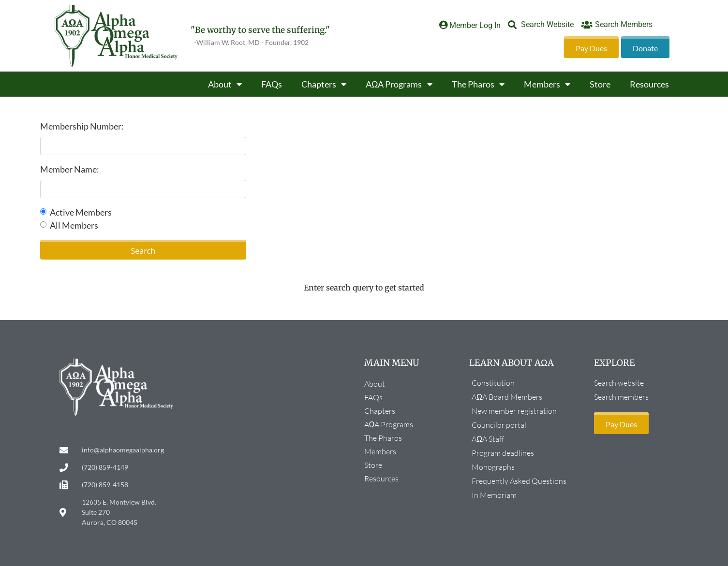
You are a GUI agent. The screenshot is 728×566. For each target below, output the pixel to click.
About (225, 84)
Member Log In (475, 25)
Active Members (81, 212)
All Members (74, 225)
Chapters (324, 84)
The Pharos (478, 84)
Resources (649, 84)
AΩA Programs (399, 84)
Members (547, 84)
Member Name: (70, 169)
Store (600, 84)
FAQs (272, 84)
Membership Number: (82, 126)
